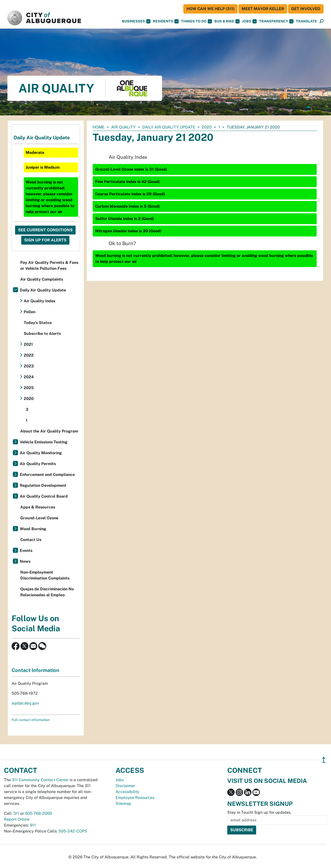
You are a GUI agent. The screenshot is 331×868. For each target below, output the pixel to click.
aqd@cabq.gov (25, 703)
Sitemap (123, 804)
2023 (29, 366)
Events (26, 551)
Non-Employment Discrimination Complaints (45, 575)
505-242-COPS (73, 831)
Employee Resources (135, 798)
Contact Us (31, 540)
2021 (28, 344)
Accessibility (127, 792)
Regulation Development (43, 485)
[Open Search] (321, 21)
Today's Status (38, 323)
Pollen (30, 312)
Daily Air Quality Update (169, 127)
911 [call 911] (33, 825)
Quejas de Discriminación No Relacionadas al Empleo (47, 592)
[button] (306, 21)
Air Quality (123, 127)
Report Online (17, 819)
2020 (207, 127)
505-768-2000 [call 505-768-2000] (39, 813)
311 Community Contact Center (40, 780)
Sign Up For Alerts (45, 240)
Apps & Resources (38, 507)
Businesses (136, 21)
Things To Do (197, 21)
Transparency (276, 21)
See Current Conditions (45, 230)
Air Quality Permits (38, 464)
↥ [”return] (324, 760)
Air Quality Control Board (44, 496)
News (25, 561)
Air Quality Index (40, 301)
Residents (166, 21)
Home (99, 127)
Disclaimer (125, 786)
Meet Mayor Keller (263, 9)
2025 (29, 388)
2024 (29, 377)
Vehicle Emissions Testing (44, 442)
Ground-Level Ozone (39, 518)
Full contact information (31, 720)
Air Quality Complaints (42, 279)
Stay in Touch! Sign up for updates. (259, 812)
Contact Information (35, 670)
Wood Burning (33, 529)
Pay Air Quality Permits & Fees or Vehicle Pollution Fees (49, 265)
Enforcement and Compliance (47, 475)
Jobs (249, 21)
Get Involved (306, 9)
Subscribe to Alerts (42, 334)
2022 (29, 355)
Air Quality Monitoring (41, 453)
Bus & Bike (227, 21)
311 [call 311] (16, 813)
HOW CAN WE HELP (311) (210, 9)
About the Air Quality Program (49, 431)
